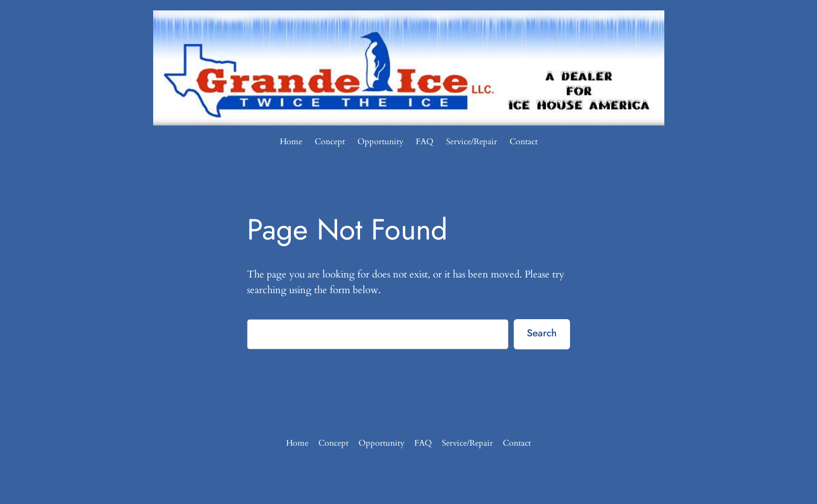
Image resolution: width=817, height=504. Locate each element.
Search (542, 333)
